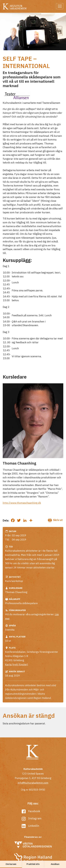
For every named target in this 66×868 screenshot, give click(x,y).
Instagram (32, 818)
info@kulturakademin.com (33, 783)
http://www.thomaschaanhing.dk (22, 503)
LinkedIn (30, 826)
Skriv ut (55, 520)
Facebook (31, 811)
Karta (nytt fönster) (17, 664)
